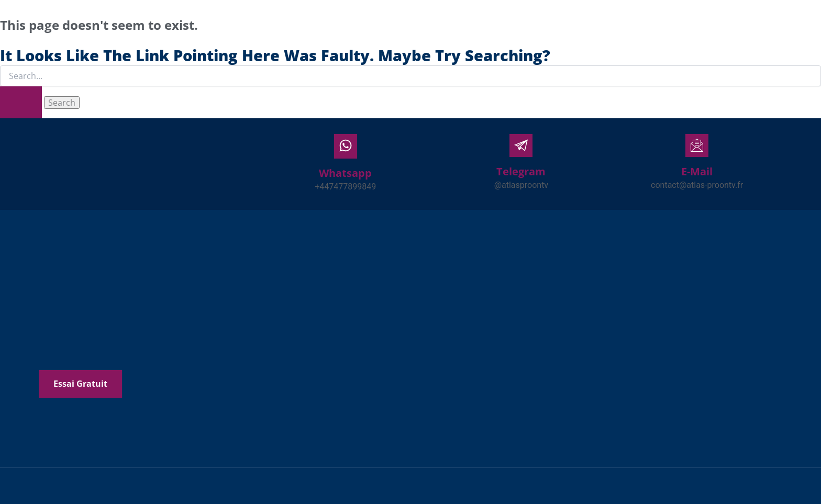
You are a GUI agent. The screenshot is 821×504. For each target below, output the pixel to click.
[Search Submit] (21, 102)
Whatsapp (345, 173)
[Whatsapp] (346, 146)
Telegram (521, 171)
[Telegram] (521, 145)
